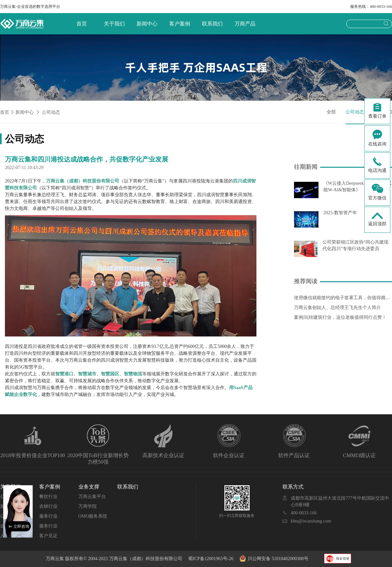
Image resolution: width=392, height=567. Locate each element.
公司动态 (51, 112)
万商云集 (56, 559)
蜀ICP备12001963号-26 (211, 559)
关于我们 (114, 24)
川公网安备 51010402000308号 (274, 559)
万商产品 (245, 24)
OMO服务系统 (93, 516)
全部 (331, 112)
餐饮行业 (48, 497)
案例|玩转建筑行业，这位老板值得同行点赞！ (340, 317)
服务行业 (48, 516)
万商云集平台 (92, 497)
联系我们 (212, 24)
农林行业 (48, 506)
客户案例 (180, 24)
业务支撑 (89, 487)
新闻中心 (147, 24)
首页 (82, 24)
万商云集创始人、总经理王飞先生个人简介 (337, 308)
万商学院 (88, 506)
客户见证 (48, 536)
